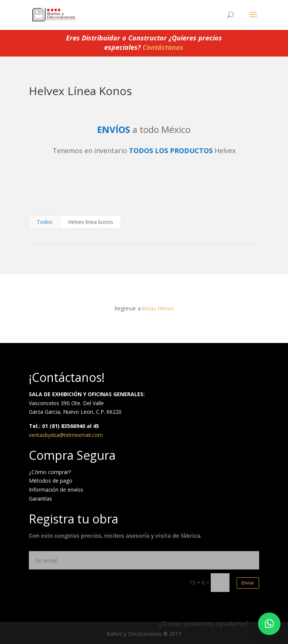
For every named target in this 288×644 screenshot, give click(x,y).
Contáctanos (163, 47)
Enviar (248, 583)
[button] (269, 624)
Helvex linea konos (91, 222)
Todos (45, 222)
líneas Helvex (158, 308)
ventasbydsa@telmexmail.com (66, 435)
